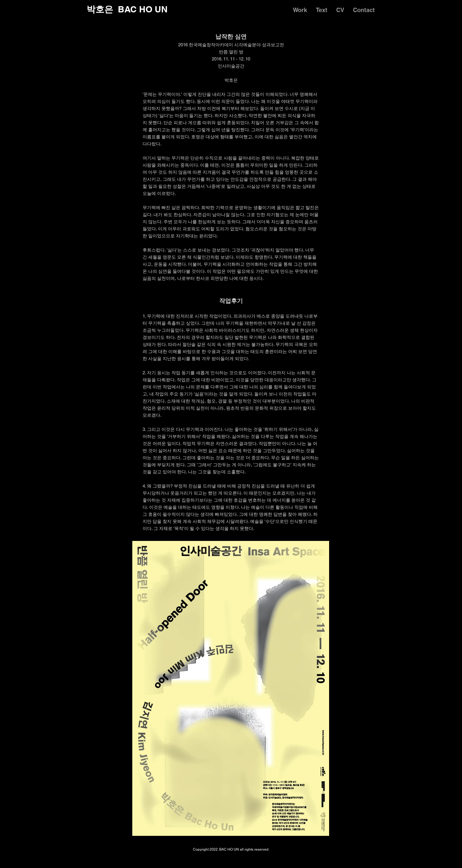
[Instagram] (355, 857)
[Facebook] (370, 857)
